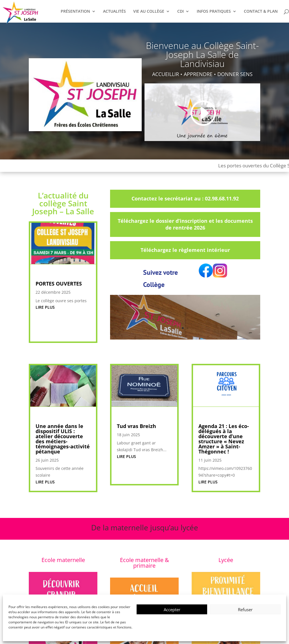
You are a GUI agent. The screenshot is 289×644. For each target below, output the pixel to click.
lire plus (45, 307)
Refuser (245, 610)
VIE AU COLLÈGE (149, 12)
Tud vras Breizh (136, 426)
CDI (180, 12)
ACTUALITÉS (114, 12)
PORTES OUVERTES (59, 284)
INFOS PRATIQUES (214, 12)
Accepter (172, 610)
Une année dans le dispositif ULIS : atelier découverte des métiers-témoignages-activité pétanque (63, 439)
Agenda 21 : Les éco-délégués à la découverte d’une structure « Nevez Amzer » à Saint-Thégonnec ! (224, 439)
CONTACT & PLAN (261, 12)
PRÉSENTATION (75, 12)
